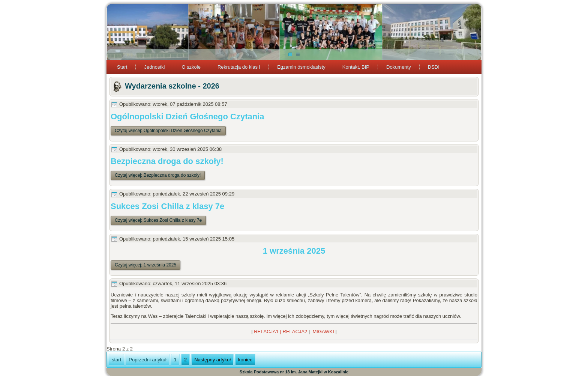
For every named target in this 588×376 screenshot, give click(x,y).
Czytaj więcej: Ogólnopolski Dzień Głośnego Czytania (168, 131)
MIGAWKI (323, 332)
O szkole (191, 67)
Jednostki (154, 67)
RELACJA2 (295, 332)
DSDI (434, 67)
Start (122, 67)
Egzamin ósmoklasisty (301, 67)
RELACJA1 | (268, 332)
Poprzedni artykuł (147, 360)
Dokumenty (399, 67)
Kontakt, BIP (356, 67)
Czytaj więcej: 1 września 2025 (145, 265)
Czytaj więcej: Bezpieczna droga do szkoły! (158, 175)
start (116, 360)
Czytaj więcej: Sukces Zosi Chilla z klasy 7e (158, 220)
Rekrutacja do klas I (239, 67)
